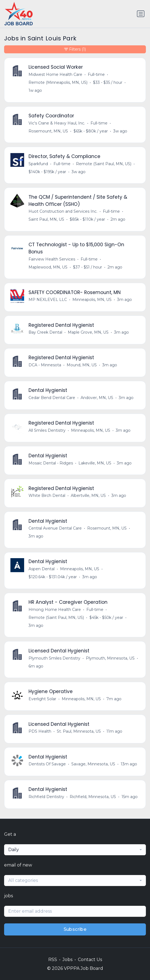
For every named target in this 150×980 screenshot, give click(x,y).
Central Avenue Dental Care (55, 528)
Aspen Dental (42, 569)
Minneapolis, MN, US (92, 300)
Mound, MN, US (82, 365)
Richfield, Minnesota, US (93, 797)
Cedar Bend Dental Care (52, 398)
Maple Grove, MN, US (88, 332)
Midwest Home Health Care (55, 74)
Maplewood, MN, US (48, 267)
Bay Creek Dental (45, 332)
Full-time (96, 74)
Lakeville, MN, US (95, 463)
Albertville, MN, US (88, 495)
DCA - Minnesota (45, 365)
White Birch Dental (47, 495)
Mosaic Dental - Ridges (51, 463)
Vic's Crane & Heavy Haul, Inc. (57, 123)
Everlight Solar (42, 699)
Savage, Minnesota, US (93, 764)
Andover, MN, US (97, 398)
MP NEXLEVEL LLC (48, 300)
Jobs (67, 960)
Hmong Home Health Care (55, 610)
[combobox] (75, 850)
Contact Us (90, 960)
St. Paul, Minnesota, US (79, 731)
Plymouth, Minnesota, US (110, 658)
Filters (75, 49)
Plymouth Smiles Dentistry (54, 658)
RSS (53, 960)
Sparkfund (38, 164)
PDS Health (40, 731)
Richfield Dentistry (46, 797)
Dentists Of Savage (47, 764)
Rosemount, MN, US (48, 131)
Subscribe (75, 929)
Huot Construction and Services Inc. (63, 211)
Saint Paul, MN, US (46, 219)
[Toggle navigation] (141, 14)
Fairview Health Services (52, 259)
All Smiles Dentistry (47, 430)
